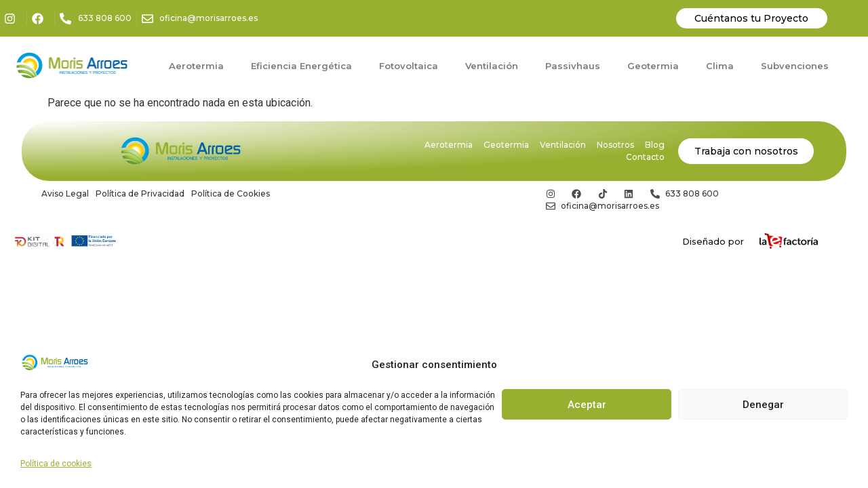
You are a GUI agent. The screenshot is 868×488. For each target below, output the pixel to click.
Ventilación (492, 66)
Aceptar (587, 405)
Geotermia (653, 66)
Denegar (763, 405)
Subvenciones (795, 66)
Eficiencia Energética (301, 66)
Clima (720, 66)
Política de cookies (56, 464)
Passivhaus (573, 66)
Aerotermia (196, 66)
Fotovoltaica (409, 66)
